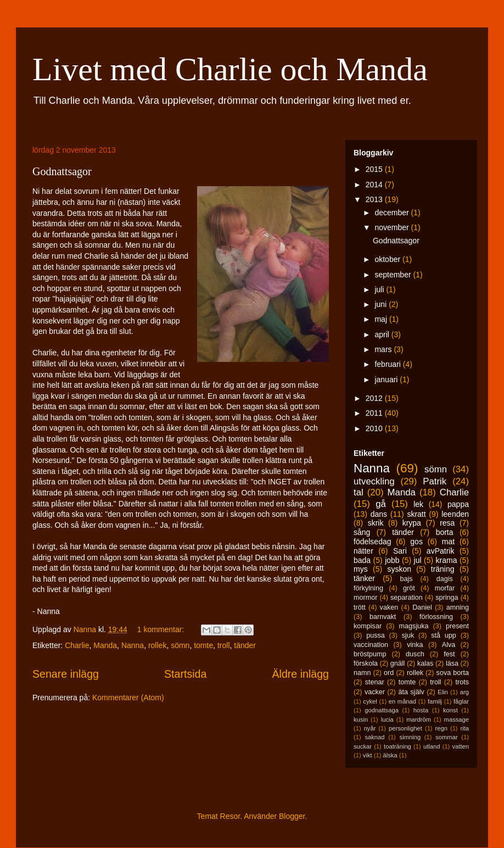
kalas (425, 663)
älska (390, 755)
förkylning (368, 588)
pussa (376, 635)
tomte (203, 645)
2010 (375, 428)
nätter (363, 551)
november (393, 227)
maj (382, 319)
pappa (458, 504)
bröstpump (370, 654)
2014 (375, 185)
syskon (399, 569)
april (383, 334)
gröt (409, 588)
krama (447, 560)
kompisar (368, 626)
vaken (389, 607)
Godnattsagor (62, 171)
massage (457, 719)
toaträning (397, 746)
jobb (392, 560)
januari (387, 380)
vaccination (371, 645)
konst (450, 710)
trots (463, 682)
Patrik (435, 481)
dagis (445, 579)
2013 (375, 199)
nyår (370, 728)
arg (464, 692)
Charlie (77, 645)
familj (435, 701)
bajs (406, 579)
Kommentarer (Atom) (128, 698)
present (457, 626)
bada (362, 560)
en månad (402, 701)
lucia (387, 719)
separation (407, 598)
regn (441, 728)
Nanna (133, 645)
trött (360, 607)
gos (416, 542)
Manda (105, 645)
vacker (375, 692)
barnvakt (383, 617)
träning (443, 569)
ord (389, 673)
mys (361, 569)
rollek (157, 645)
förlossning (436, 617)
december (393, 213)
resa (447, 523)
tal (359, 492)
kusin (361, 719)
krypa (412, 523)
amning (458, 607)
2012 (375, 398)
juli (380, 289)
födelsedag (373, 542)
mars (384, 349)
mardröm (419, 719)
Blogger (292, 816)
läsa (452, 663)
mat (448, 542)
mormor (365, 598)
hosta (421, 710)
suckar (363, 746)
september (394, 275)
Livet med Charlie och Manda (230, 69)
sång (362, 532)
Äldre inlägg (301, 674)
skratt (416, 514)
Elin (443, 692)
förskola (366, 663)
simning (410, 737)
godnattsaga (382, 710)
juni (382, 304)
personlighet (405, 728)
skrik (376, 523)
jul (418, 560)
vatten (461, 746)
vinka (415, 645)
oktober (388, 259)
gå (381, 504)
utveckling (374, 481)
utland (432, 746)
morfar (445, 588)
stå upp (444, 635)
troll (224, 645)
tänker (364, 578)
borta (445, 532)
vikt (368, 755)
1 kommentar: (162, 629)
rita (465, 728)
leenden (455, 514)
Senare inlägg (66, 674)
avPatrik (441, 551)
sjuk (408, 635)
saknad (374, 737)
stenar (375, 682)
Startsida (185, 674)
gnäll (398, 663)
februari (388, 364)
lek (418, 504)
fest (449, 654)
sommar (446, 737)
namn (362, 673)
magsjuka (414, 626)
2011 (375, 413)
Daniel (422, 607)
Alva (449, 645)
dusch (415, 654)
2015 (375, 169)
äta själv (411, 692)
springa (447, 598)
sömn (180, 645)
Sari (400, 551)
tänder (245, 645)
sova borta (453, 673)
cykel (370, 701)
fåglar (461, 701)
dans (379, 514)
